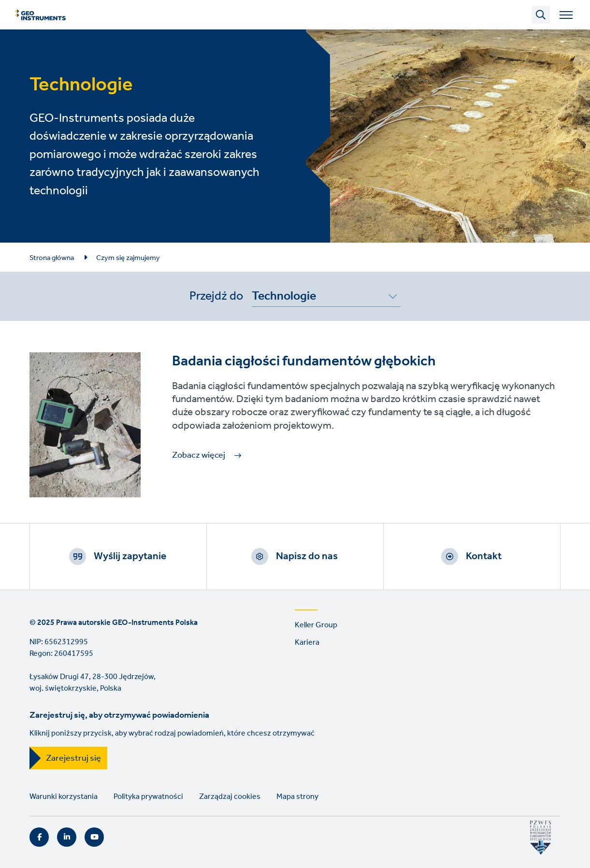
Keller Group (316, 625)
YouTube (94, 837)
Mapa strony (297, 797)
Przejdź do (216, 296)
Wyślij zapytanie (130, 556)
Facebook (39, 837)
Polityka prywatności (148, 797)
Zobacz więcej (199, 455)
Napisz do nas (307, 556)
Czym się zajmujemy (128, 258)
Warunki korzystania (64, 797)
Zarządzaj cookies (230, 797)
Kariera (307, 643)
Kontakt (484, 556)
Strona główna (52, 258)
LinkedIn (67, 837)
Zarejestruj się (73, 758)
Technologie (284, 298)
